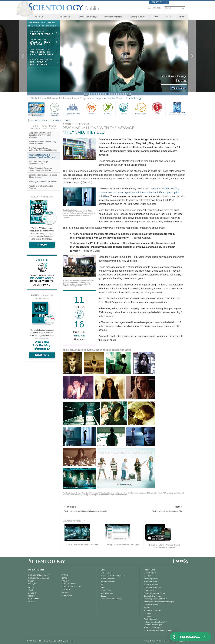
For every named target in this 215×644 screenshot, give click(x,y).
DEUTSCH (32, 602)
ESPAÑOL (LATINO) (69, 584)
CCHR (157, 108)
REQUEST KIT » (42, 355)
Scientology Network (151, 579)
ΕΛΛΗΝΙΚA (66, 590)
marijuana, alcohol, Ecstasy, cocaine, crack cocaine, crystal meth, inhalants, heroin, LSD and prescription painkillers (139, 192)
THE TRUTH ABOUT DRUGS (59, 120)
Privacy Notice (150, 641)
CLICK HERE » (42, 285)
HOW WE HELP (39, 120)
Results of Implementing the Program (41, 187)
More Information (107, 593)
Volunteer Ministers (108, 582)
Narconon (108, 108)
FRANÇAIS (33, 584)
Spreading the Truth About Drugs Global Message (43, 176)
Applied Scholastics (72, 108)
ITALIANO (65, 592)
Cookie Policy (161, 641)
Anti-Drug (124, 108)
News (182, 17)
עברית (31, 587)
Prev (86, 94)
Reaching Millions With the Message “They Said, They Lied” (42, 156)
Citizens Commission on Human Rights (158, 630)
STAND (147, 607)
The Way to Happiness (54, 109)
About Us (39, 17)
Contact (103, 596)
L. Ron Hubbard (64, 17)
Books (169, 17)
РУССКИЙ (32, 593)
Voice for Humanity (107, 579)
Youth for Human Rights (153, 628)
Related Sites (159, 2)
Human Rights (140, 108)
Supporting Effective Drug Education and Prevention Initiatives (40, 135)
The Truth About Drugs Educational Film (39, 163)
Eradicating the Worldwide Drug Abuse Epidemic (42, 143)
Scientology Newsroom (152, 587)
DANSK (31, 581)
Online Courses (106, 590)
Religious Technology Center (154, 593)
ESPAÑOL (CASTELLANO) (72, 587)
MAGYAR (65, 575)
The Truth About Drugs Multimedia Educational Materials (43, 149)
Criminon (91, 108)
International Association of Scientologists (159, 602)
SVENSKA (65, 581)
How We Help (37, 115)
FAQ (156, 17)
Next (129, 94)
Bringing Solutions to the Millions (43, 182)
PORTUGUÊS (67, 595)
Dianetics (147, 576)
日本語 (31, 590)
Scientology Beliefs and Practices (113, 576)
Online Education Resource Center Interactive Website (41, 169)
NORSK (64, 578)
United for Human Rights (153, 625)
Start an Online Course (152, 596)
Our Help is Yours (137, 17)
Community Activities (113, 17)
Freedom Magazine (177, 113)
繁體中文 (32, 596)
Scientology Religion (151, 582)
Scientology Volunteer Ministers (155, 599)
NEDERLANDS (34, 599)
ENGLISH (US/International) (39, 575)
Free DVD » (42, 245)
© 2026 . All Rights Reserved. (50, 641)
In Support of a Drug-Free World (156, 622)
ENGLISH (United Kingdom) (39, 578)
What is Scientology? (88, 17)
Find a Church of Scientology (111, 599)
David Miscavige (150, 590)
